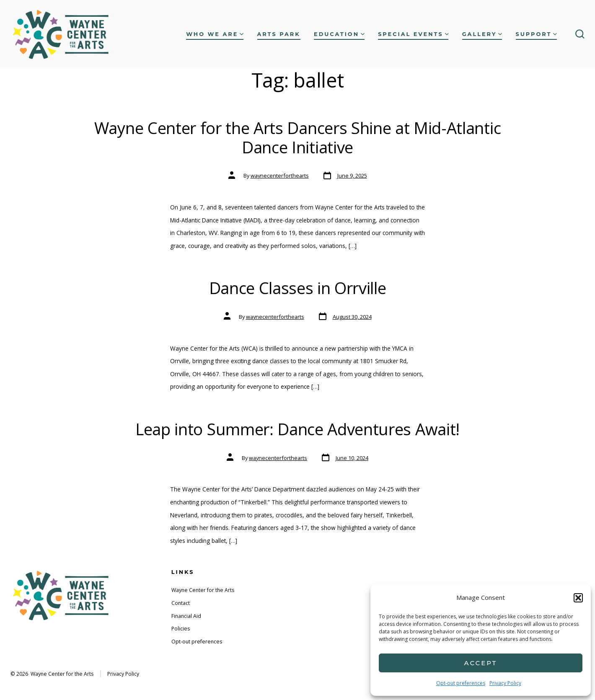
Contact (181, 603)
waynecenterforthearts (280, 176)
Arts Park (279, 34)
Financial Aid (186, 616)
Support (537, 34)
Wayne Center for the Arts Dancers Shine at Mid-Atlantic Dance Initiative (297, 137)
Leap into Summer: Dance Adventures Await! (297, 429)
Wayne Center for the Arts (203, 590)
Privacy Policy (505, 683)
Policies (181, 629)
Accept (481, 663)
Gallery (482, 34)
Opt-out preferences (461, 683)
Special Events (413, 34)
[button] (578, 598)
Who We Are (215, 34)
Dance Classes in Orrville (298, 288)
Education (339, 34)
